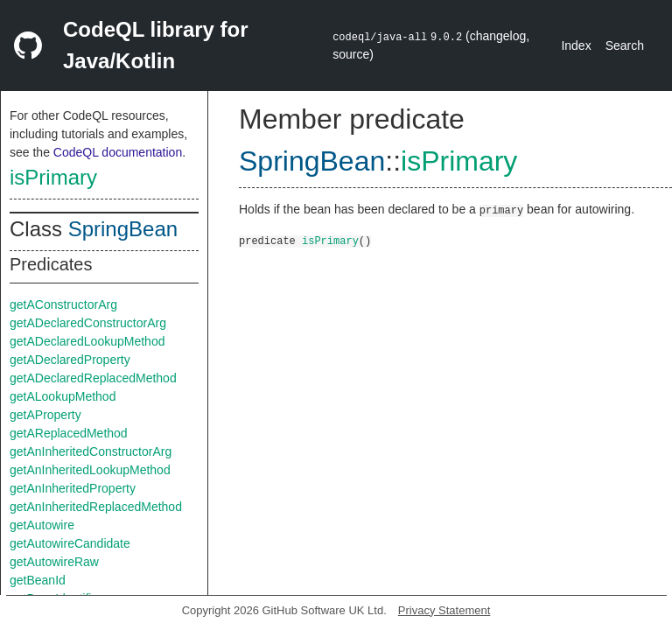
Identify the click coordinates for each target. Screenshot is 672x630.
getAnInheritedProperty (73, 488)
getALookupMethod (63, 396)
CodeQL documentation (118, 152)
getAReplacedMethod (69, 433)
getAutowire (42, 525)
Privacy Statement (444, 610)
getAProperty (45, 415)
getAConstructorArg (63, 304)
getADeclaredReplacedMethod (93, 378)
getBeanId (38, 580)
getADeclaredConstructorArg (88, 323)
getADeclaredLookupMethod (87, 341)
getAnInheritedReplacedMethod (96, 507)
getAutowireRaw (54, 562)
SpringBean (123, 229)
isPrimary (53, 177)
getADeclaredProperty (70, 360)
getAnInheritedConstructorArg (91, 451)
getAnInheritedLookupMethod (90, 470)
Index (576, 45)
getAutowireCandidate (70, 543)
